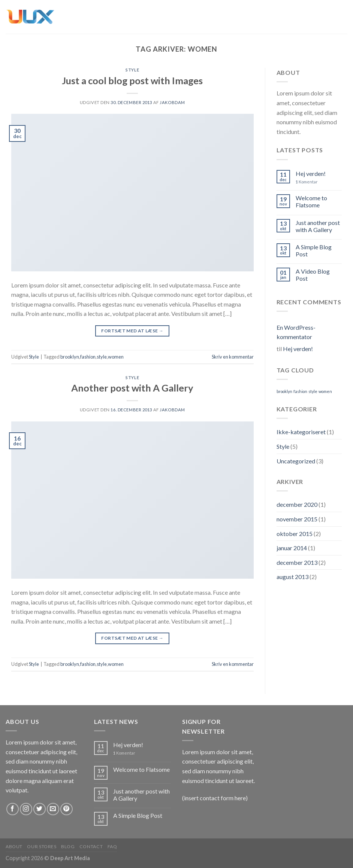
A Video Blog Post (313, 275)
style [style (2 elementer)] (313, 391)
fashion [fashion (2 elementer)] (300, 391)
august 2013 (292, 577)
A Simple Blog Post (314, 250)
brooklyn (70, 357)
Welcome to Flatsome (311, 201)
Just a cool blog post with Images (132, 80)
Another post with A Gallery (132, 388)
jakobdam (172, 102)
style (102, 357)
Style (132, 70)
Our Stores (42, 846)
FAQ (112, 846)
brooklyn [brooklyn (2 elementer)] (284, 391)
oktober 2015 (295, 534)
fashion (88, 357)
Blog (68, 846)
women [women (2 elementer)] (325, 391)
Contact (91, 846)
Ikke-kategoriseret (301, 432)
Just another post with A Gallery (318, 226)
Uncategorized (296, 461)
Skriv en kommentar (233, 357)
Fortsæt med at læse (132, 331)
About (14, 846)
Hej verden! (311, 173)
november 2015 (297, 519)
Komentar (307, 182)
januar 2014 (292, 548)
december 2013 (297, 562)
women (116, 357)
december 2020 (297, 504)
